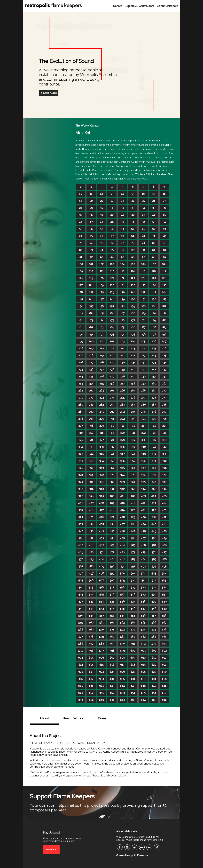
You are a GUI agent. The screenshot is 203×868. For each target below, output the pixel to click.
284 (122, 405)
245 (91, 377)
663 (133, 700)
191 (91, 334)
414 (164, 503)
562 (112, 623)
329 (122, 440)
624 (102, 672)
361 (81, 468)
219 (101, 355)
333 (164, 440)
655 (143, 693)
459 (164, 538)
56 (91, 229)
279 (164, 398)
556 (143, 616)
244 (81, 377)
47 (91, 222)
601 (143, 651)
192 (101, 334)
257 (122, 384)
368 (154, 468)
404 (154, 496)
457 (143, 538)
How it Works (73, 718)
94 (112, 257)
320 (122, 433)
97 (143, 257)
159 (133, 306)
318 (101, 433)
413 (154, 503)
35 (154, 208)
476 (154, 552)
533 (91, 601)
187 (143, 327)
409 (112, 503)
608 (122, 658)
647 (154, 686)
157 (112, 306)
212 (122, 348)
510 (133, 580)
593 (154, 644)
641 (91, 686)
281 (91, 405)
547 (143, 608)
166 (112, 313)
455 (122, 538)
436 (112, 524)
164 (91, 313)
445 (112, 531)
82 (81, 250)
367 (143, 468)
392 (122, 489)
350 (154, 454)
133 (143, 285)
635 (122, 679)
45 (164, 215)
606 (101, 658)
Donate (118, 6)
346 (112, 454)
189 (164, 327)
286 (143, 405)
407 (91, 503)
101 (91, 264)
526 (112, 594)
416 (91, 510)
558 (164, 616)
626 (122, 672)
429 (133, 517)
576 (164, 630)
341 (154, 447)
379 (81, 482)
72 (164, 236)
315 (164, 426)
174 (102, 320)
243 (164, 370)
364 (112, 468)
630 (164, 672)
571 (112, 630)
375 (133, 475)
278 (154, 398)
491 (122, 566)
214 (143, 348)
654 (133, 693)
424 (81, 517)
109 (81, 271)
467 (154, 545)
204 (133, 341)
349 (143, 454)
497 (91, 573)
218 (91, 355)
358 (143, 461)
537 (133, 601)
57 (101, 229)
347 (122, 454)
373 (112, 475)
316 (81, 433)
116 (154, 271)
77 (122, 243)
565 (143, 623)
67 (112, 236)
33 (133, 208)
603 (164, 651)
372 (102, 475)
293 (122, 412)
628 (143, 672)
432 (164, 517)
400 (112, 496)
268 (143, 391)
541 (81, 608)
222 (133, 355)
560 (91, 623)
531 (164, 594)
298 (81, 419)
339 (133, 447)
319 (112, 433)
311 (122, 426)
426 (102, 517)
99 (164, 257)
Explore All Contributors (140, 6)
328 (112, 440)
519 (133, 587)
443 (91, 531)
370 (81, 475)
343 (81, 454)
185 (122, 327)
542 (91, 608)
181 (81, 327)
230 (122, 362)
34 (143, 208)
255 (102, 384)
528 (133, 594)
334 (81, 447)
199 (81, 341)
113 (122, 271)
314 (154, 426)
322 (143, 433)
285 (133, 405)
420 (133, 510)
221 (122, 355)
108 (164, 264)
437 (122, 524)
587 (91, 644)
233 (154, 362)
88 (143, 250)
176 (122, 320)
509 (122, 580)
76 (112, 243)
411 (133, 503)
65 (91, 236)
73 (81, 243)
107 (154, 264)
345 (101, 454)
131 (122, 285)
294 (133, 412)
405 (164, 496)
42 (133, 215)
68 (122, 236)
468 (164, 545)
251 (154, 377)
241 (143, 370)
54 (164, 222)
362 (91, 468)
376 (143, 475)
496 (81, 573)
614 (91, 665)
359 (154, 461)
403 (143, 496)
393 (133, 489)
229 (112, 362)
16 (143, 194)
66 (101, 236)
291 (101, 412)
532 (81, 601)
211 (112, 348)
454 (112, 538)
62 (154, 229)
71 (154, 236)
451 (81, 538)
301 (112, 419)
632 (91, 679)
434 (91, 524)
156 (101, 306)
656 (154, 693)
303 (133, 419)
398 (91, 496)
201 (101, 341)
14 (122, 194)
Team (102, 718)
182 (91, 327)
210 (101, 348)
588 (102, 644)
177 (133, 320)
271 (81, 398)
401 (122, 496)
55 (81, 229)
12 (101, 194)
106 (143, 264)
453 (101, 538)
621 (164, 665)
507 (101, 580)
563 (122, 623)
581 (122, 637)
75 (101, 243)
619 (143, 665)
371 (91, 475)
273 (102, 398)
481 (112, 559)
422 (154, 510)
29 (91, 208)
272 (91, 398)
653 (122, 693)
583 (143, 637)
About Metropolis (168, 6)
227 (91, 362)
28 (81, 208)
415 (81, 510)
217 (81, 355)
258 (133, 384)
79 (143, 243)
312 (133, 426)
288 (164, 405)
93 (102, 257)
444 (101, 531)
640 (81, 686)
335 (91, 447)
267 (133, 391)
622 (81, 672)
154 (81, 306)
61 (143, 229)
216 (164, 348)
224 (154, 355)
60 (133, 229)
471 (101, 552)
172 (81, 320)
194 (122, 334)
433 (81, 524)
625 (112, 672)
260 (154, 384)
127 (81, 285)
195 (133, 334)
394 (143, 489)
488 (91, 566)
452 (91, 538)
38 (91, 215)
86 (122, 250)
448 (143, 531)
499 (112, 573)
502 (143, 573)
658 (81, 700)
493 (143, 566)
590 (122, 644)
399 (102, 496)
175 (112, 320)
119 (91, 278)
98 (154, 257)
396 (164, 489)
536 (122, 601)
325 (81, 440)
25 (143, 201)
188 (154, 327)
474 (133, 552)
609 (133, 658)
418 (112, 510)
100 (81, 264)
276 (133, 398)
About (44, 718)
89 (154, 250)
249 (133, 377)
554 (122, 616)
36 (164, 208)
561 (101, 623)
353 (91, 461)
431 (154, 517)
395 (154, 489)
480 (101, 559)
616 (112, 665)
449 (154, 531)
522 (164, 587)
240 (133, 370)
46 (81, 222)
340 (143, 447)
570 (101, 630)
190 (81, 334)
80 (154, 243)
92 (91, 257)
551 (91, 616)
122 (122, 278)
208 (81, 348)
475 (143, 552)
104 (122, 264)
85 (112, 250)
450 (164, 531)
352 (81, 461)
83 (91, 250)
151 (143, 299)
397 (81, 496)
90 (164, 250)
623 (91, 672)
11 (91, 194)
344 (91, 454)
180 (164, 320)
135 (164, 285)
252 (164, 377)
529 (143, 594)
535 (112, 601)
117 (164, 271)
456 (133, 538)
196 (143, 334)
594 (164, 644)
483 (133, 559)
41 (122, 215)
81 (164, 243)
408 (101, 503)
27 (164, 201)
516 (101, 587)
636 (133, 679)
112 (112, 271)
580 (112, 637)
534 (101, 601)
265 (112, 391)
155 (91, 306)
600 (133, 651)
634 (112, 679)
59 (122, 229)
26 (154, 201)
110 (91, 271)
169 (143, 313)
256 (112, 384)
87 (133, 250)
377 (154, 475)
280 (81, 405)
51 (133, 222)
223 (143, 355)
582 (133, 637)
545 (122, 608)
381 (101, 482)
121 (112, 278)
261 (164, 384)
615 (101, 665)
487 (81, 566)
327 (102, 440)
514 (81, 587)
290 (91, 412)
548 (154, 608)
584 (154, 637)
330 (133, 440)
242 (154, 370)
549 (164, 608)
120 (101, 278)
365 (122, 468)
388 (81, 489)
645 (133, 686)
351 (164, 454)
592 (143, 644)
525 (102, 594)
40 (112, 215)
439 (143, 524)
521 (154, 587)
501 (133, 573)
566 (154, 623)
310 (112, 426)
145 (81, 299)
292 (112, 412)
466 (143, 545)
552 (102, 616)
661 (112, 700)
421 (143, 510)
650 (91, 693)
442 (81, 531)
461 (91, 545)
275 (122, 398)
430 (143, 517)
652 (112, 693)
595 (81, 651)
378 (164, 475)
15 (133, 194)
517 (112, 587)
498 (101, 573)
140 (122, 292)
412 (143, 503)
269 (154, 391)
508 (112, 580)
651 (101, 693)
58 (112, 229)
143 (154, 292)
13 (112, 194)
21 (101, 201)
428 (122, 517)
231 (133, 362)
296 (154, 412)
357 (133, 461)
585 (164, 637)
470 (91, 552)
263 (91, 391)
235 (81, 370)
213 (133, 348)
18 (164, 194)
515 (91, 587)
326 (91, 440)
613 (81, 665)
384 (133, 482)
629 (154, 672)
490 (112, 566)
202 (112, 341)
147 (101, 299)
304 (143, 419)
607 (112, 658)
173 (91, 320)
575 (154, 630)
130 (112, 285)
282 (101, 405)
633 (101, 679)
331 (143, 440)
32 (122, 208)
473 (122, 552)
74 (91, 243)
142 (143, 292)
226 (81, 362)
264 (102, 391)
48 (101, 222)
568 (81, 630)
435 (101, 524)
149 (122, 299)
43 (143, 215)
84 (101, 250)
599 (122, 651)
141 (133, 292)
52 (143, 222)
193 (112, 334)
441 (164, 524)
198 (164, 334)
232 (143, 362)
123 (133, 278)
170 (154, 313)
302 (122, 419)
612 (164, 658)
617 (122, 665)
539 (154, 601)
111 (102, 271)
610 (143, 658)
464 (122, 545)
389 (91, 489)
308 (91, 426)
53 (154, 222)
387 (164, 482)
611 (154, 658)
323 (154, 433)
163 (81, 313)
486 (164, 559)
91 (81, 257)
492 (133, 566)
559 (81, 623)
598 (112, 651)
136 (81, 292)
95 (122, 257)
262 (81, 391)
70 (143, 236)
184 (112, 327)
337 (112, 447)
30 (102, 208)
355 (112, 461)
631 (81, 679)
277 (143, 398)
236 (91, 370)
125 (154, 278)
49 (112, 222)
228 (101, 362)
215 (154, 348)
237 (102, 370)
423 (164, 510)
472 (112, 552)
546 (133, 608)
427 (112, 517)
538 (143, 601)
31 (112, 208)
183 (101, 327)
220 (112, 355)
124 (143, 278)
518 (122, 587)
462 (102, 545)
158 (122, 306)
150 (133, 299)
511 (143, 580)
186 (133, 327)
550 (81, 616)
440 (154, 524)
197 (154, 334)
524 (91, 594)
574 (143, 630)
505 (81, 580)
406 (81, 503)
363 (101, 468)
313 (143, 426)
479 (91, 559)
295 (143, 412)
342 (164, 447)
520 (143, 587)
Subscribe (51, 849)
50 (122, 222)
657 (164, 693)
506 (91, 580)
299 (91, 419)
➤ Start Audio (49, 93)
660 (101, 700)
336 (101, 447)
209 (91, 348)
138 (101, 292)
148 (112, 299)
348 (133, 454)
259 (143, 384)
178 (143, 320)
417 (101, 510)
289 (81, 412)
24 (133, 201)
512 (154, 580)
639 (164, 679)
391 (112, 489)
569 (91, 630)
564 (133, 623)
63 (164, 229)
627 (133, 672)
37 (81, 215)
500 (122, 573)
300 (102, 419)
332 (154, 440)
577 (81, 637)
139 (112, 292)
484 (143, 559)
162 (164, 306)
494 (154, 566)
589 (112, 644)
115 (143, 271)
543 (101, 608)
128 (91, 285)
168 (133, 313)
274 (112, 398)
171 (164, 313)
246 (102, 377)
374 (122, 475)
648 (164, 686)
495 (164, 566)
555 (133, 616)
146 (91, 299)
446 (122, 531)
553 (112, 616)
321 (133, 433)
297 (164, 412)
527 (122, 594)
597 (101, 651)
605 (91, 658)
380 (91, 482)
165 (101, 313)
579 (101, 637)
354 (101, 461)
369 (164, 468)
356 (122, 461)
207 (164, 341)
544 (112, 608)
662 (122, 700)
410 (122, 503)
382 (112, 482)
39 (102, 215)
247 (112, 377)
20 (91, 201)
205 (143, 341)
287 (154, 405)
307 (81, 426)
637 (143, 679)
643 (112, 686)
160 (143, 306)
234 (164, 362)
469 (81, 552)
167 (122, 313)
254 (91, 384)
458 (154, 538)
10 (81, 194)
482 (122, 559)
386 (154, 482)
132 (133, 285)
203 (122, 341)
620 (154, 665)
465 (133, 545)
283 (112, 405)
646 (143, 686)
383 (122, 482)
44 (154, 215)
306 (164, 419)
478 (81, 559)
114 (133, 271)
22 (112, 201)
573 (133, 630)
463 (112, 545)
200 (91, 341)
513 (164, 580)
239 (122, 370)
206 (154, 341)
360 (164, 461)
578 (91, 637)
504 (164, 573)
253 (81, 384)
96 (133, 257)
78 (133, 243)
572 (122, 630)
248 (122, 377)
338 (122, 447)
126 (164, 278)
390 (102, 489)
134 (154, 285)
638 (154, 679)
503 (154, 573)
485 (154, 559)
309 (102, 426)
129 (101, 285)
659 (91, 700)
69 (133, 236)
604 (81, 658)
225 (164, 355)
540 (164, 601)
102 (101, 264)
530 (154, 594)
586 (81, 644)
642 (102, 686)
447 (133, 531)
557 (154, 616)
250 (143, 377)
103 (112, 264)
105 (133, 264)
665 (154, 700)
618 (133, 665)
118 (81, 278)
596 (91, 651)
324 (164, 433)
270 (164, 391)
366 (133, 468)
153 (164, 299)
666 (164, 700)
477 (164, 552)
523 (81, 594)
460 (81, 545)
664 (143, 700)
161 (154, 306)
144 (164, 292)
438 (133, 524)
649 (81, 693)
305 (154, 419)
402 (133, 496)
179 (154, 320)
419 (122, 510)
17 (154, 194)
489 (101, 566)
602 (154, 651)
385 (143, 482)
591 (133, 644)
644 (122, 686)
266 (122, 391)
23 (122, 201)
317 (91, 433)
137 (91, 292)
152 (154, 299)
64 (81, 236)
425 (91, 517)
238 (112, 370)
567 (164, 623)
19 (81, 201)
